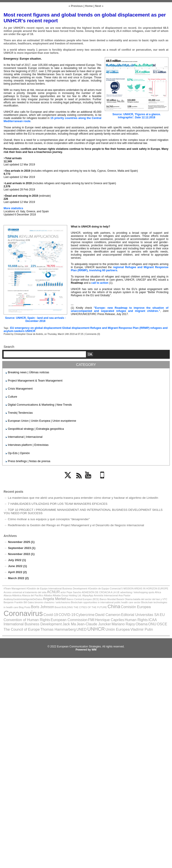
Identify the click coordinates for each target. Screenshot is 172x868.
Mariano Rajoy (133, 614)
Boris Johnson (118, 599)
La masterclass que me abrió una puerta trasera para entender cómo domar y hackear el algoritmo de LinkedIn (79, 495)
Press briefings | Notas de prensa (28, 459)
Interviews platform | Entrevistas (27, 443)
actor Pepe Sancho (58, 589)
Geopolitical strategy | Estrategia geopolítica (34, 427)
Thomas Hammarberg (64, 619)
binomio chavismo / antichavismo (128, 596)
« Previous (76, 6)
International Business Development (49, 614)
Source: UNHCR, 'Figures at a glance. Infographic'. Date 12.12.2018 (137, 116)
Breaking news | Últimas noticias (27, 372)
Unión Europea (119, 619)
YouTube (91, 479)
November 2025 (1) (21, 539)
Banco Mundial (27, 596)
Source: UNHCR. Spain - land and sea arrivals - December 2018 (35, 319)
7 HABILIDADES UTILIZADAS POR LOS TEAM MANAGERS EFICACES (55, 501)
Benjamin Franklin (91, 596)
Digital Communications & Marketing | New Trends (38, 404)
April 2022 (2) (17, 570)
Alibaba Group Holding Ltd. (37, 593)
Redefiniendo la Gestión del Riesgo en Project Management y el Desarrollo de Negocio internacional (73, 523)
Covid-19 (97, 606)
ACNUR (42, 589)
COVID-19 (113, 606)
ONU (160, 614)
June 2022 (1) (17, 564)
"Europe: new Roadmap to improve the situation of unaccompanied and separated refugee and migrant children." (120, 309)
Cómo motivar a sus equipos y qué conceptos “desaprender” (47, 517)
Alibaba (19, 593)
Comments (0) (92, 334)
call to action (100, 283)
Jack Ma (83, 614)
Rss (78, 479)
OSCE (8, 619)
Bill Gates (106, 596)
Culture (12, 396)
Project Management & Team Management (33, 380)
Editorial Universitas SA (21, 610)
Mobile (103, 479)
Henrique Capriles (143, 610)
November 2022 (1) (21, 552)
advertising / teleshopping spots (119, 589)
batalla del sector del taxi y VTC (66, 596)
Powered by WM (86, 639)
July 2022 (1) (17, 558)
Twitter (69, 479)
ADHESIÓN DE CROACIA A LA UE (85, 589)
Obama (150, 614)
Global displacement (73, 328)
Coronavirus (72, 605)
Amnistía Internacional (73, 593)
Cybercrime (130, 606)
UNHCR (29, 331)
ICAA (18, 614)
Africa (138, 589)
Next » (99, 6)
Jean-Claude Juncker (106, 614)
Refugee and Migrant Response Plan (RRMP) (116, 328)
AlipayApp (56, 593)
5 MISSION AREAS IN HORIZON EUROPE (134, 586)
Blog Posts (101, 600)
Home (89, 6)
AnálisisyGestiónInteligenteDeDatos (114, 593)
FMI (126, 610)
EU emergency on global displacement (35, 328)
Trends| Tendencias (19, 411)
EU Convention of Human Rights (64, 610)
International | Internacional (24, 435)
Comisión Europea (39, 606)
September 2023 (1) (21, 546)
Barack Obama (42, 596)
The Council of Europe (30, 619)
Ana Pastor (90, 593)
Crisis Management (19, 388)
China (19, 605)
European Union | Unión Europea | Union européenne (40, 419)
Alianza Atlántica (150, 589)
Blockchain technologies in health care (76, 600)
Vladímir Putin (141, 619)
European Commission (105, 610)
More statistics (13, 208)
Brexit (132, 600)
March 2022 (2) (18, 576)
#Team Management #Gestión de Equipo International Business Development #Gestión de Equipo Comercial (58, 586)
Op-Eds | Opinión (18, 451)
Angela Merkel (143, 593)
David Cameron (150, 606)
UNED (86, 619)
